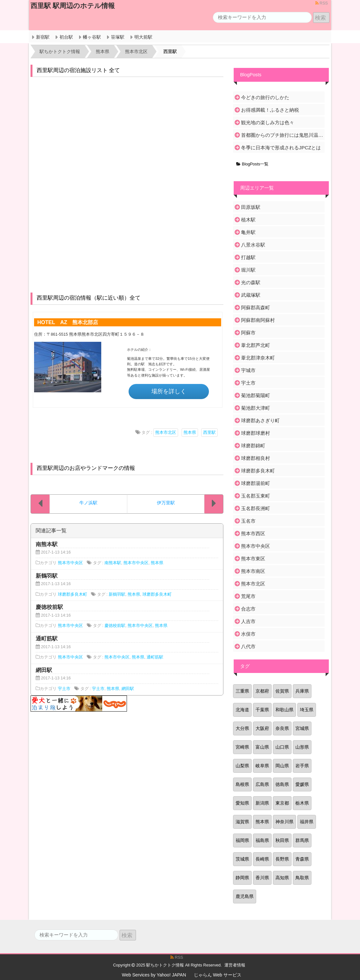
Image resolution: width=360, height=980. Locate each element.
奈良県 (282, 728)
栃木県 (302, 803)
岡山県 (282, 766)
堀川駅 (248, 270)
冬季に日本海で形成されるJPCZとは (281, 148)
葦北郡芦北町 (256, 345)
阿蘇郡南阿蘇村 (258, 320)
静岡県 (242, 878)
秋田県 (282, 840)
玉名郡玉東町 (256, 496)
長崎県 (262, 859)
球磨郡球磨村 (256, 433)
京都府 (262, 691)
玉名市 (248, 521)
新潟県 (262, 803)
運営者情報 (235, 965)
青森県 (302, 859)
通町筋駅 (155, 657)
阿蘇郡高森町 (256, 308)
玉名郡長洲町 (256, 508)
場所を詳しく (169, 391)
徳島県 (282, 784)
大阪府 (262, 728)
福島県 (262, 840)
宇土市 (64, 689)
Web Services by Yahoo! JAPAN (154, 975)
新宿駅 (43, 37)
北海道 (242, 710)
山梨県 (242, 766)
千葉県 (262, 710)
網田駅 (128, 689)
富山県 (262, 747)
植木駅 (248, 220)
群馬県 (302, 840)
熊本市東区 (253, 559)
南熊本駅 (113, 563)
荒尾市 (248, 596)
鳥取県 (302, 878)
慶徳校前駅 (115, 626)
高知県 (282, 878)
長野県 (282, 859)
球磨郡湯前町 (256, 483)
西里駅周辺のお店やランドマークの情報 (86, 468)
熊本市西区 (253, 533)
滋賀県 (242, 822)
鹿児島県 (245, 896)
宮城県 (302, 728)
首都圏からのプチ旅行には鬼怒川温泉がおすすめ (282, 135)
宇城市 (248, 370)
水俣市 (248, 634)
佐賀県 (282, 691)
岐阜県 (262, 766)
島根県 (242, 784)
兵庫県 (302, 691)
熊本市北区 (166, 433)
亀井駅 (248, 232)
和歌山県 (284, 710)
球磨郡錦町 (253, 446)
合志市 (248, 609)
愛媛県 (302, 784)
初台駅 (66, 37)
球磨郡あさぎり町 (260, 420)
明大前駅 (143, 37)
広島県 (262, 784)
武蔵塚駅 (251, 295)
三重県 (242, 691)
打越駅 (248, 257)
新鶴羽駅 (117, 594)
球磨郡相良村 (256, 458)
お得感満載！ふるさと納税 (270, 110)
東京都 (282, 803)
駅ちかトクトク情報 (165, 965)
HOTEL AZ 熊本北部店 (68, 322)
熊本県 (190, 433)
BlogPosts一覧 (252, 164)
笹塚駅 (118, 37)
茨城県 (242, 859)
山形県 (302, 747)
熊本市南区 (253, 571)
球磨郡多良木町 (72, 594)
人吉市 (248, 621)
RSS (322, 3)
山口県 (282, 747)
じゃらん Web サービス (218, 975)
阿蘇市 (248, 333)
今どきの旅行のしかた (265, 97)
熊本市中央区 (70, 563)
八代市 (248, 646)
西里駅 (209, 433)
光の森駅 (251, 282)
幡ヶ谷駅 (92, 37)
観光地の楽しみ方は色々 (268, 122)
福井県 (307, 822)
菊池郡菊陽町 (256, 395)
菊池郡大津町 (256, 408)
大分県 (242, 728)
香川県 (262, 878)
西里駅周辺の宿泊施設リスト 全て (78, 70)
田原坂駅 (251, 207)
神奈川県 (284, 822)
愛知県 (242, 803)
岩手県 (302, 766)
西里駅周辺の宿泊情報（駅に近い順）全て (89, 298)
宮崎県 (242, 747)
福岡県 (242, 840)
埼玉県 (307, 710)
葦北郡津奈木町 (258, 358)
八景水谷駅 (253, 245)
